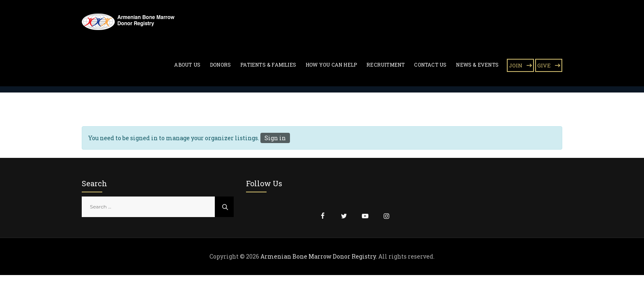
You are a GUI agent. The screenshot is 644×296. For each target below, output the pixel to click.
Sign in (275, 138)
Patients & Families (268, 65)
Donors (220, 65)
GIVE (544, 65)
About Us (187, 65)
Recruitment (385, 65)
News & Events (477, 65)
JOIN (516, 65)
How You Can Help (331, 65)
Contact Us (430, 65)
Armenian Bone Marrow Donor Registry (318, 256)
